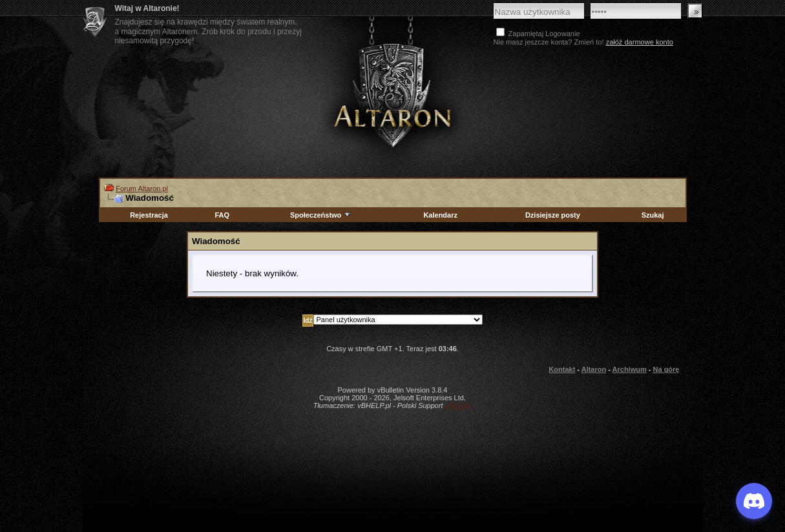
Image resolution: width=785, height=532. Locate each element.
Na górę (666, 369)
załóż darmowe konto (640, 42)
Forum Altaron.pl (142, 189)
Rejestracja (149, 215)
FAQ (222, 215)
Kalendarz (440, 215)
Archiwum (630, 369)
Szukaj (653, 215)
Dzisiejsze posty (553, 215)
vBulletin (459, 405)
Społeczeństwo (321, 215)
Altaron (393, 95)
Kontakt (562, 369)
